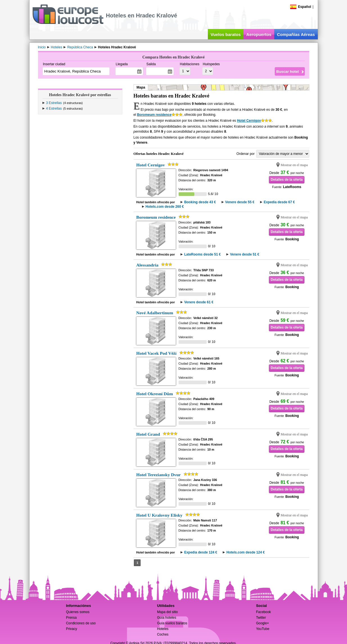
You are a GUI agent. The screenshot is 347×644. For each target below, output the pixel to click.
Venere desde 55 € (240, 202)
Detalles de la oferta (287, 180)
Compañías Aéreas (296, 34)
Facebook (263, 612)
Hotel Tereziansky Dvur (159, 475)
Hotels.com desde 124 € (245, 552)
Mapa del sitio (167, 612)
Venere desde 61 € (199, 302)
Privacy (72, 629)
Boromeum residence (154, 115)
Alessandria (147, 265)
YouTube (262, 629)
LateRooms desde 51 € (202, 254)
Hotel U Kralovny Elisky (159, 515)
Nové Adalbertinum (155, 313)
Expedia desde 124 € (201, 552)
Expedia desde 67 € (279, 202)
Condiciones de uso (81, 623)
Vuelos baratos (226, 34)
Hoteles (163, 629)
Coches (163, 634)
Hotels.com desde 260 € (165, 207)
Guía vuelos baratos (172, 623)
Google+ (262, 623)
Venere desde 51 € (245, 254)
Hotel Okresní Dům (155, 394)
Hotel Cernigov (249, 121)
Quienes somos (78, 612)
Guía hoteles (166, 618)
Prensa (71, 618)
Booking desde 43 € (200, 202)
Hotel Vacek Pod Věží (156, 353)
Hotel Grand (148, 434)
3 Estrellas (54, 103)
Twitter (261, 618)
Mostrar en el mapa (294, 165)
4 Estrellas (54, 109)
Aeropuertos (259, 34)
